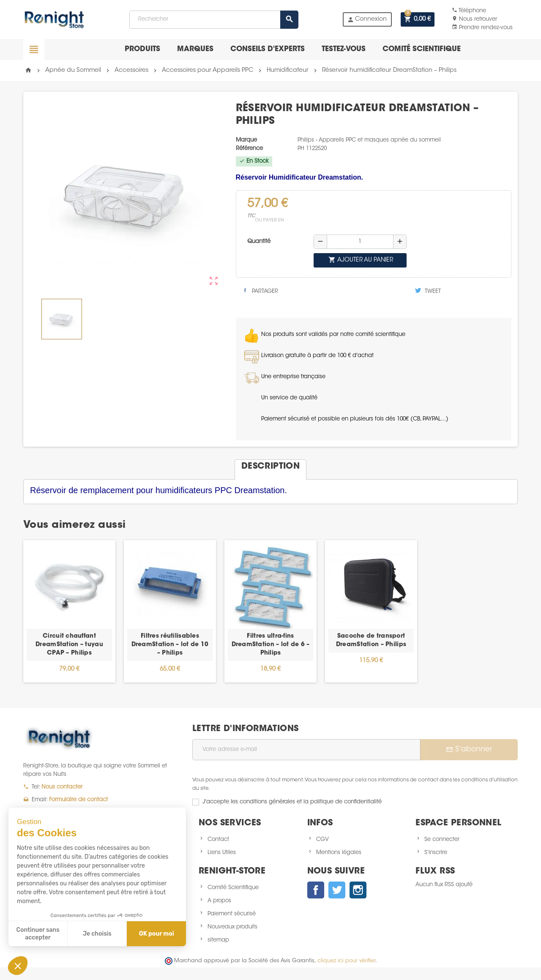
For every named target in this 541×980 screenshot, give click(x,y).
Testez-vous (344, 49)
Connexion (367, 20)
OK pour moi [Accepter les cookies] (157, 934)
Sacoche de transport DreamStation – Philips (371, 641)
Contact (218, 839)
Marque (246, 140)
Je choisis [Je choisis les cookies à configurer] (97, 934)
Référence (249, 149)
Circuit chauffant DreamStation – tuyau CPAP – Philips (69, 645)
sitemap (218, 940)
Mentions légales (339, 853)
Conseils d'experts (268, 49)
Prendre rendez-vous (482, 28)
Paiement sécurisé (232, 914)
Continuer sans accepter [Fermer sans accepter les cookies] (38, 934)
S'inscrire (436, 853)
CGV (322, 839)
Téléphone (469, 11)
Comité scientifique (422, 49)
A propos (219, 901)
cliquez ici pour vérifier (346, 961)
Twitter (337, 890)
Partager (260, 291)
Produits (142, 49)
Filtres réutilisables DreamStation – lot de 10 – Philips (170, 645)
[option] (69, 611)
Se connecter (442, 839)
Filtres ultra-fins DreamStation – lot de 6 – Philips (271, 645)
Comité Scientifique (233, 888)
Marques (195, 49)
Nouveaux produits (232, 927)
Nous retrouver (474, 19)
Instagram (358, 890)
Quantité (259, 242)
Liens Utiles (222, 853)
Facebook (316, 890)
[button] (18, 966)
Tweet (428, 291)
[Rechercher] (213, 20)
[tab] (270, 466)
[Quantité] (360, 242)
